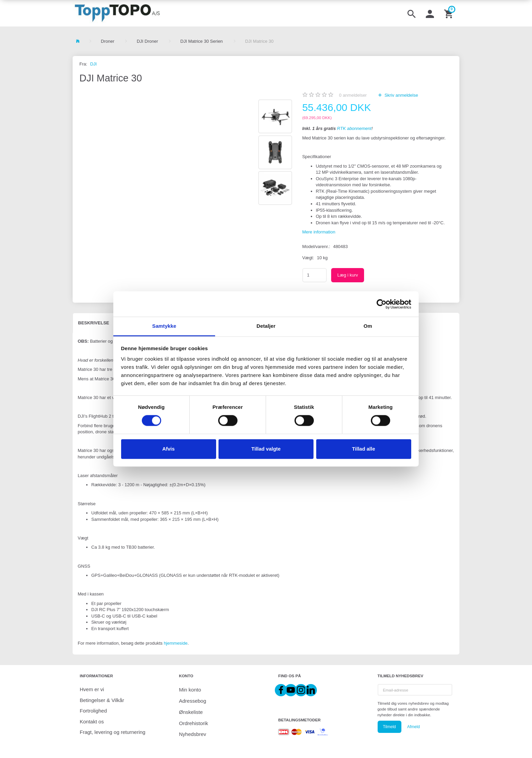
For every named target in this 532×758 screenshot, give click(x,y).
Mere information (319, 232)
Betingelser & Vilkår (102, 700)
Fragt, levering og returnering (112, 732)
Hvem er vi (92, 689)
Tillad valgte (266, 449)
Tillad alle (363, 449)
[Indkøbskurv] (449, 13)
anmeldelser (353, 95)
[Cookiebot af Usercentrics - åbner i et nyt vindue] (382, 304)
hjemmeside (176, 643)
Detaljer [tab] (266, 326)
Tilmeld (389, 727)
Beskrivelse (94, 323)
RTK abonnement (354, 128)
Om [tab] (368, 326)
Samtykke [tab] (164, 326)
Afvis (168, 449)
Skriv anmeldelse (401, 95)
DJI (94, 64)
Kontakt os (92, 722)
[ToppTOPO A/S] (117, 13)
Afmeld (413, 727)
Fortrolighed (93, 711)
